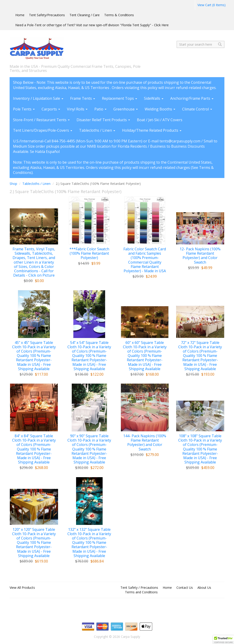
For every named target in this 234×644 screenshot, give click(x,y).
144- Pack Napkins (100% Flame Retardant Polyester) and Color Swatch (145, 443)
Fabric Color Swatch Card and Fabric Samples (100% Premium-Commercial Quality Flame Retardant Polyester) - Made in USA (145, 260)
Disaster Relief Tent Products (103, 120)
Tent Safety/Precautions (47, 15)
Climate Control (197, 109)
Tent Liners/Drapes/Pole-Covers (43, 130)
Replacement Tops (120, 98)
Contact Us (185, 588)
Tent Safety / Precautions (139, 588)
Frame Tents (83, 98)
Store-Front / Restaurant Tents (41, 120)
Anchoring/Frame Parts (192, 98)
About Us (204, 588)
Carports (51, 109)
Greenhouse (126, 109)
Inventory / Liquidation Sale (38, 98)
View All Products (22, 588)
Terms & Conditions (119, 15)
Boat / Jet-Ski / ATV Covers (160, 120)
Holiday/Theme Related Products (152, 130)
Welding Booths (160, 109)
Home (20, 15)
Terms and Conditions (141, 592)
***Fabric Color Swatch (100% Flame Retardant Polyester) (89, 254)
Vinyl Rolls (77, 109)
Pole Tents (24, 109)
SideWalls (154, 98)
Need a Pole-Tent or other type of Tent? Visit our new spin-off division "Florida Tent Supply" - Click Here (92, 25)
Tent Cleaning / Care (85, 15)
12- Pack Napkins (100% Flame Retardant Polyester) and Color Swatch (200, 256)
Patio (100, 109)
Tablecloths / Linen (97, 130)
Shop (13, 184)
